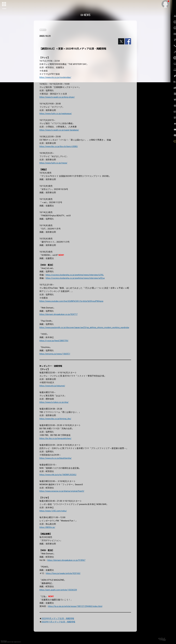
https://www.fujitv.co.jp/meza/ (53, 163)
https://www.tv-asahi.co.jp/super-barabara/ (59, 130)
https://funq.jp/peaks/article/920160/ (63, 573)
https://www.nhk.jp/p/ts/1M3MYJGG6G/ (58, 475)
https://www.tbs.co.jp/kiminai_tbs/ (55, 419)
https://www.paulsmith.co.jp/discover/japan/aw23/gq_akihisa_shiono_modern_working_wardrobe (84, 327)
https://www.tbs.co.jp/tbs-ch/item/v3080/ (59, 146)
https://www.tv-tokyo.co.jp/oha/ (54, 402)
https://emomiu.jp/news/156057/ (55, 354)
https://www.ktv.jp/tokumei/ (52, 386)
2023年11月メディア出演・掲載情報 (58, 622)
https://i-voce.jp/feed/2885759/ (54, 341)
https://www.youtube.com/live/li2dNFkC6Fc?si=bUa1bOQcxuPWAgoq (71, 301)
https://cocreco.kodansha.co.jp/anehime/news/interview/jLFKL (75, 275)
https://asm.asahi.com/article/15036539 (58, 590)
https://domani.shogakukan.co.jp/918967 (66, 560)
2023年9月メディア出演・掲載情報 (58, 618)
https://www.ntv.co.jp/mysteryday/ (55, 77)
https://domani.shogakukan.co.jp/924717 (59, 314)
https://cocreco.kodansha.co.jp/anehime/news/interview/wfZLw (75, 278)
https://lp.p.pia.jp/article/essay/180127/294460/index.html (75, 606)
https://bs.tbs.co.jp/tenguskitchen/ (55, 438)
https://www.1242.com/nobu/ (53, 511)
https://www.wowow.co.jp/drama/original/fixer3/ (62, 491)
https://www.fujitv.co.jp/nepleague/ (56, 114)
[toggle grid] (4, 4)
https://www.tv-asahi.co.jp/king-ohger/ (57, 97)
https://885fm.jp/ (47, 527)
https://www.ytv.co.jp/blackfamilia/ (56, 458)
